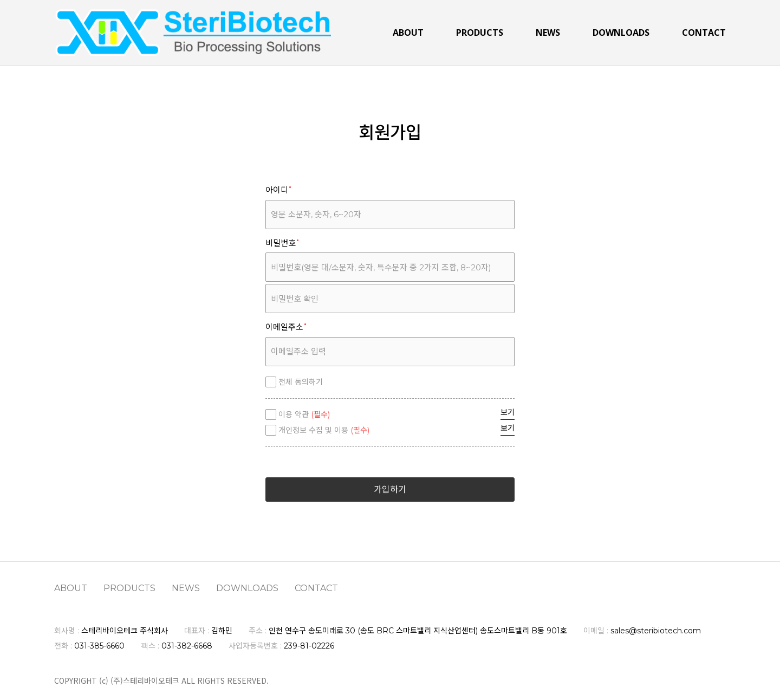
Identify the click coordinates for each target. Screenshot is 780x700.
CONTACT (704, 33)
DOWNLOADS (621, 33)
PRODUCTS (480, 33)
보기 (508, 412)
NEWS (548, 33)
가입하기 (390, 490)
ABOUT (408, 33)
